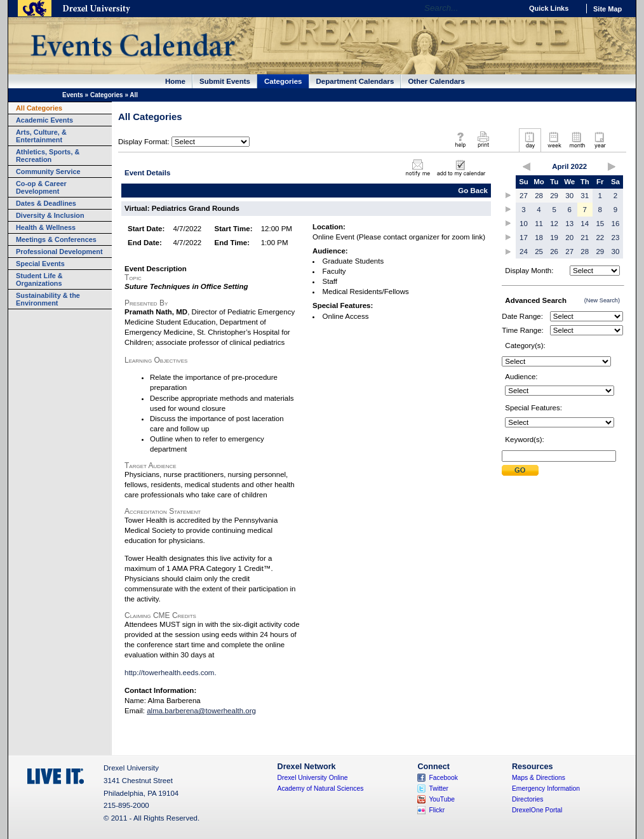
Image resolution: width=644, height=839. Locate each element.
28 (539, 196)
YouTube (442, 799)
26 (554, 252)
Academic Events (44, 120)
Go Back (473, 191)
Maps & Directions (539, 778)
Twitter (439, 789)
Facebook (443, 778)
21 (585, 238)
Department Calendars (355, 81)
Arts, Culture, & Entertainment (41, 136)
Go (509, 8)
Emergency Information (546, 789)
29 (554, 196)
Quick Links (549, 8)
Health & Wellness (46, 227)
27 (524, 196)
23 (616, 238)
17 (524, 238)
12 (554, 224)
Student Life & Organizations (39, 279)
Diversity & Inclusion (50, 215)
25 (539, 252)
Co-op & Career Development (41, 187)
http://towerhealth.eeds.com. (171, 673)
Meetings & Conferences (56, 239)
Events (73, 95)
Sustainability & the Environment (48, 299)
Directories (528, 799)
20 (569, 238)
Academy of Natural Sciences (321, 789)
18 (539, 238)
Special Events (40, 264)
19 (554, 238)
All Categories (39, 108)
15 (600, 224)
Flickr (437, 810)
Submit (520, 470)
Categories (283, 81)
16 (616, 224)
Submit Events (225, 81)
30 (569, 196)
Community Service (48, 171)
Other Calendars (436, 81)
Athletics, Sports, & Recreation (48, 156)
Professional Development (59, 252)
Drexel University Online (313, 778)
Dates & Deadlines (46, 203)
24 (524, 252)
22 (600, 238)
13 (569, 224)
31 (585, 196)
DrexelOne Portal (537, 810)
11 (539, 224)
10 (524, 224)
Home (175, 81)
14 (585, 224)
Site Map (607, 9)
